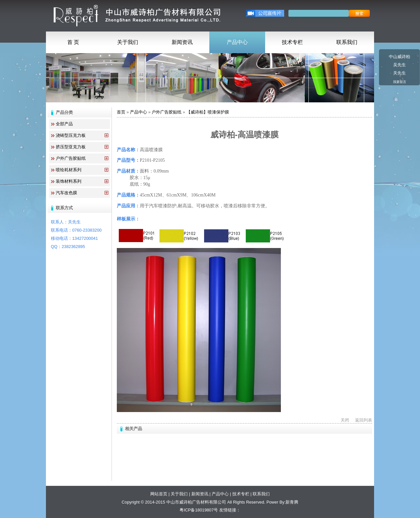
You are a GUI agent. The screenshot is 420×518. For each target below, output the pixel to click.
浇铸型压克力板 (71, 135)
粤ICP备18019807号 (199, 510)
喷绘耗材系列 (69, 170)
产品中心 (237, 42)
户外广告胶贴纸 (71, 158)
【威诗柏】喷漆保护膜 (208, 112)
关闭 (345, 420)
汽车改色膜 (66, 193)
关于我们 (128, 42)
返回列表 (364, 420)
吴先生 (399, 65)
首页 (121, 112)
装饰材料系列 (69, 181)
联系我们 (347, 42)
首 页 (73, 42)
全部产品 (64, 124)
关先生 (399, 73)
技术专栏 (292, 42)
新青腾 (292, 502)
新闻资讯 (182, 42)
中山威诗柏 (399, 57)
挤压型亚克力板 (71, 147)
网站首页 (159, 494)
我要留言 (400, 82)
